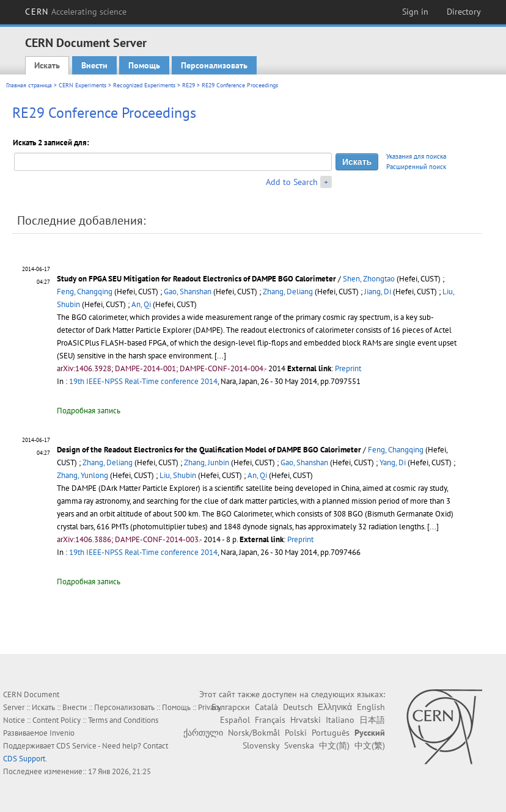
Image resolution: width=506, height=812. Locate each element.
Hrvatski (306, 720)
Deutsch (298, 707)
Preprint (348, 368)
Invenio (62, 733)
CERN (76, 12)
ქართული (203, 733)
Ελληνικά (335, 707)
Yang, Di (393, 462)
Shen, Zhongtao (369, 279)
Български (231, 707)
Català (266, 707)
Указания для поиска (416, 156)
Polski (296, 733)
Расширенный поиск (416, 167)
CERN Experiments (82, 85)
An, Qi (141, 304)
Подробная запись (89, 411)
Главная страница (29, 85)
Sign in (415, 12)
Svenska (299, 745)
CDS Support (24, 759)
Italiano (340, 720)
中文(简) (334, 745)
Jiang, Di (378, 292)
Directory (464, 12)
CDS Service (76, 746)
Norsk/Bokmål (254, 733)
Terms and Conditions (123, 720)
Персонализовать (214, 65)
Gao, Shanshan (188, 292)
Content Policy (57, 720)
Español (235, 720)
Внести (94, 65)
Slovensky (261, 745)
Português (331, 733)
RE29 (189, 85)
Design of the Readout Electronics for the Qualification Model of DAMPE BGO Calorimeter (209, 450)
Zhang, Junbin (207, 462)
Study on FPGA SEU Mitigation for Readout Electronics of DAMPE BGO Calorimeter (196, 279)
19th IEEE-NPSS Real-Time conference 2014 (143, 381)
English (371, 707)
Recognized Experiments (144, 85)
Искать (47, 65)
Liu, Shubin (178, 475)
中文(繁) (370, 745)
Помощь (144, 65)
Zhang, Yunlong (82, 475)
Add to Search (292, 182)
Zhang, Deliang (288, 292)
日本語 (372, 720)
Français (270, 720)
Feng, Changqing (85, 292)
